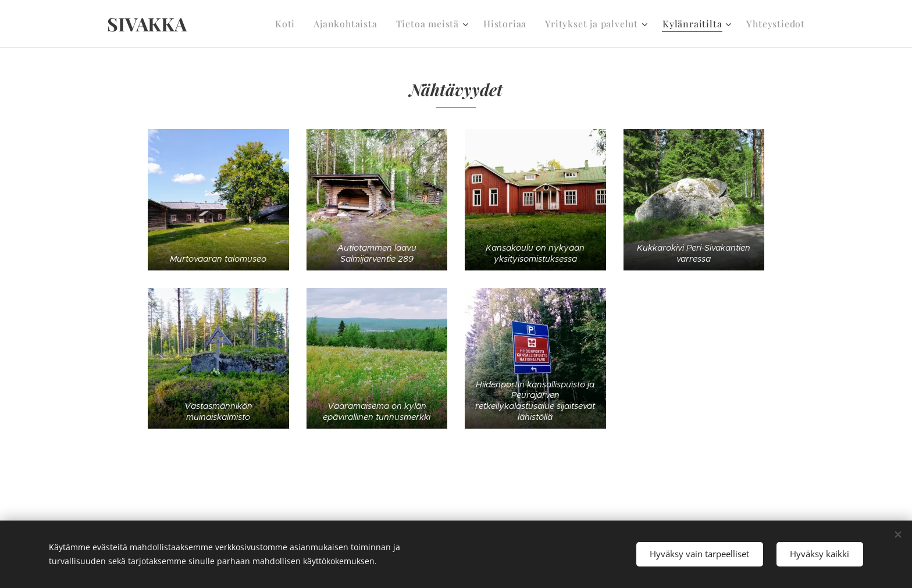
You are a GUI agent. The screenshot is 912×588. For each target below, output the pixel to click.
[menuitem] (308, 24)
